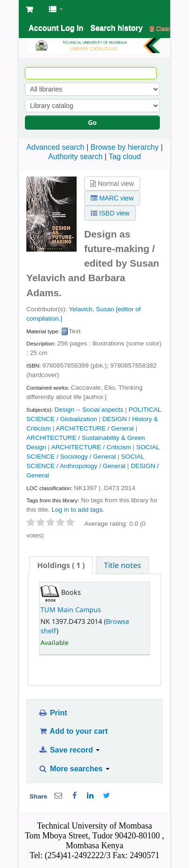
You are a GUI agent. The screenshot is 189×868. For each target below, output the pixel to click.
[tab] (61, 565)
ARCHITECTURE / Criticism (91, 447)
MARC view (112, 198)
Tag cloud (125, 157)
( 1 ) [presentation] (61, 565)
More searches (74, 769)
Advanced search (55, 147)
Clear (160, 28)
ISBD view (110, 213)
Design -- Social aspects (89, 410)
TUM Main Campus (71, 610)
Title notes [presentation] (122, 565)
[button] (29, 9)
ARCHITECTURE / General (94, 428)
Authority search (75, 157)
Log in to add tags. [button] (78, 510)
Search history (116, 28)
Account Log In (56, 28)
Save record (69, 750)
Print (52, 713)
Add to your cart (73, 731)
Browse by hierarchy (125, 147)
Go (92, 122)
